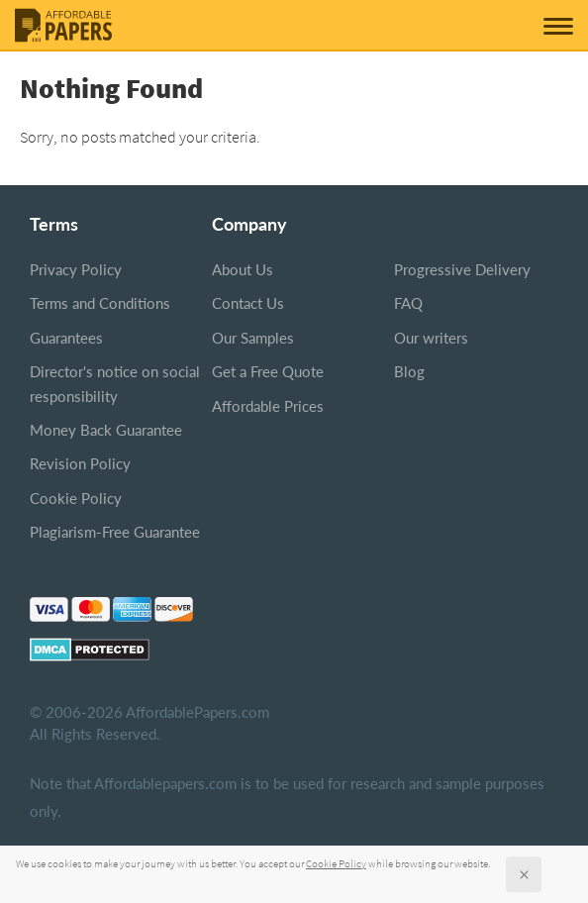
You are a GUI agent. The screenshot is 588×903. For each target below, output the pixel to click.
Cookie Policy (76, 498)
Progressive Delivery (462, 269)
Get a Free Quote (268, 371)
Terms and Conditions (100, 303)
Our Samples (253, 338)
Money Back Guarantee (106, 430)
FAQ (408, 303)
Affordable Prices (268, 406)
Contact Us (248, 303)
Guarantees (66, 338)
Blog (409, 371)
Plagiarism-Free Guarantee (115, 532)
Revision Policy (80, 463)
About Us (243, 269)
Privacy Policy (76, 269)
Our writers (431, 338)
